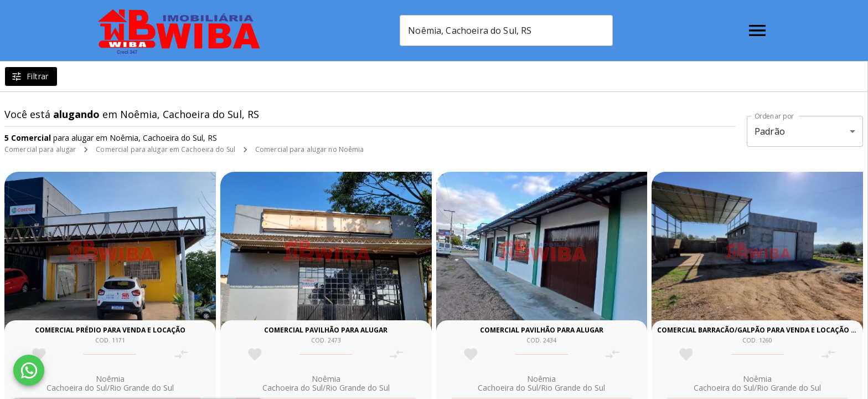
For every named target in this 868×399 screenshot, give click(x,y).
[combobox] (508, 30)
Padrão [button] (770, 131)
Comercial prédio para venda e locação (110, 330)
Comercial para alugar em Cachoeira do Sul (166, 149)
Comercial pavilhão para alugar (326, 330)
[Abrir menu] (757, 30)
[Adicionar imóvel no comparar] (181, 354)
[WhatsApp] (29, 370)
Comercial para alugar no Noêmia (310, 149)
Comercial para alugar (40, 149)
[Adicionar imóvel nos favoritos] (39, 354)
